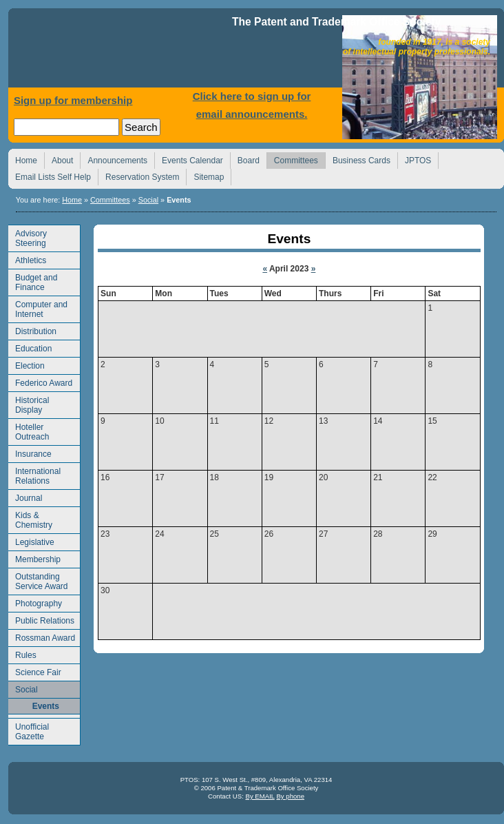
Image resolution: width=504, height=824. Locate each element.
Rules (22, 653)
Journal (25, 496)
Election (27, 364)
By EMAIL (260, 796)
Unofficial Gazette (29, 730)
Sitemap (205, 175)
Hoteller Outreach (29, 430)
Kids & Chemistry (30, 518)
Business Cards (358, 159)
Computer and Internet (38, 308)
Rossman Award (42, 636)
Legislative (31, 540)
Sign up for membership (73, 100)
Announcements (114, 159)
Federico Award (40, 381)
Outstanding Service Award (38, 580)
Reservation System (138, 175)
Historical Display (29, 403)
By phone (290, 796)
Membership (34, 558)
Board (245, 159)
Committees (292, 159)
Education (30, 347)
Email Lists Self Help (49, 175)
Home (122, 51)
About (59, 159)
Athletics (27, 259)
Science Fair (35, 671)
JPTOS (414, 159)
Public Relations (41, 619)
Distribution (32, 330)
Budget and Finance (33, 281)
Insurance (30, 452)
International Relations (34, 474)
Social (148, 200)
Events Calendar (189, 159)
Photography (35, 602)
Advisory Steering (28, 237)
